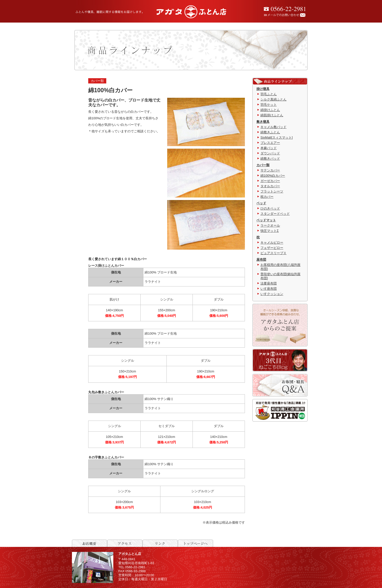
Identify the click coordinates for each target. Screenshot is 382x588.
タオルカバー (270, 186)
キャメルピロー (272, 242)
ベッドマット (266, 220)
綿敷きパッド (270, 159)
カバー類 (263, 165)
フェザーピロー (272, 248)
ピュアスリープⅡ (273, 253)
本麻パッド (269, 148)
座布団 (261, 260)
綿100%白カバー (273, 176)
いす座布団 (269, 289)
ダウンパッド (270, 153)
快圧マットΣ (270, 231)
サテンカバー (270, 170)
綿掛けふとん (270, 110)
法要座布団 (269, 283)
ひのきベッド (270, 208)
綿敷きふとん (270, 132)
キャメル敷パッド (273, 127)
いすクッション (272, 294)
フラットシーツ (272, 191)
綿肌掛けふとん (272, 115)
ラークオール (270, 225)
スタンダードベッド (275, 214)
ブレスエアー (270, 143)
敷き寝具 (263, 122)
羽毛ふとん (269, 94)
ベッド (261, 203)
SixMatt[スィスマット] (277, 137)
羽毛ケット (269, 105)
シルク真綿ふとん (273, 99)
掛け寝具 (263, 89)
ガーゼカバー (270, 181)
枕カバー (267, 197)
